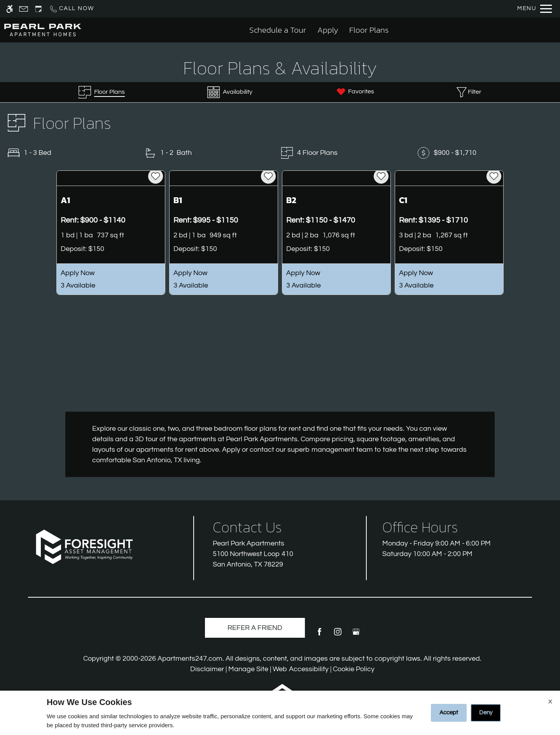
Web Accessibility (301, 669)
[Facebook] (319, 635)
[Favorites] (355, 92)
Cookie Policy (354, 669)
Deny (486, 713)
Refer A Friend (255, 628)
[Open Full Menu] (535, 9)
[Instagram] (338, 635)
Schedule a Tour (278, 30)
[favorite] (156, 176)
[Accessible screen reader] (10, 9)
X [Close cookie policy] (550, 702)
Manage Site (248, 669)
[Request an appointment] (38, 9)
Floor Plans (369, 30)
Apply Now (78, 273)
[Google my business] (356, 635)
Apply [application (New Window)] (328, 30)
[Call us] (71, 9)
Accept (449, 713)
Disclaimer (207, 669)
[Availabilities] (230, 92)
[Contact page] (24, 9)
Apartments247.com (190, 659)
